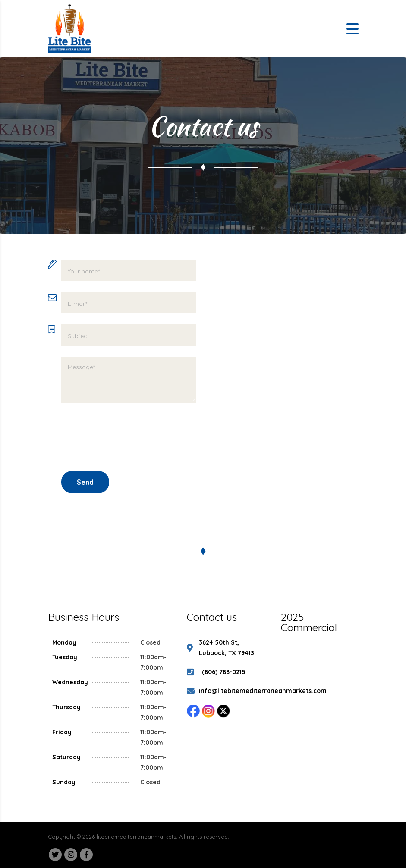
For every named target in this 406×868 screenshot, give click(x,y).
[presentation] (127, 437)
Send (85, 482)
